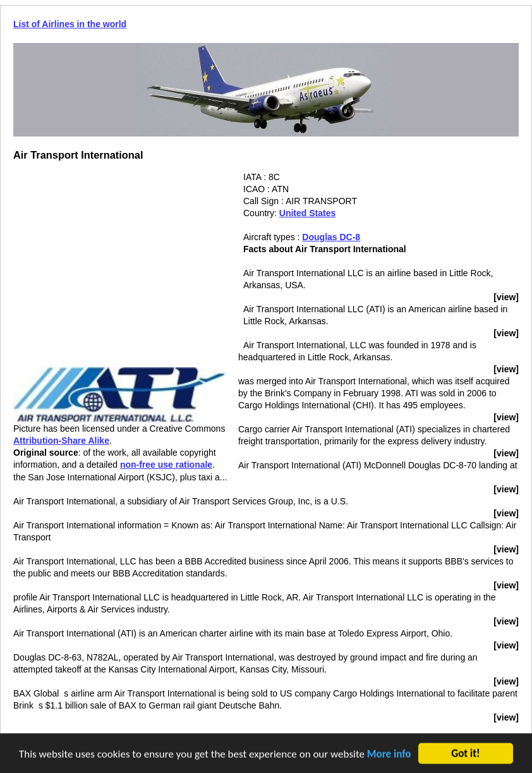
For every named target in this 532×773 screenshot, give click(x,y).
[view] (506, 297)
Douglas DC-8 (331, 237)
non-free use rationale (166, 465)
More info (389, 754)
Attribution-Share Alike (61, 441)
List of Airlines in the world (70, 24)
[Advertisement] (119, 260)
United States (307, 213)
